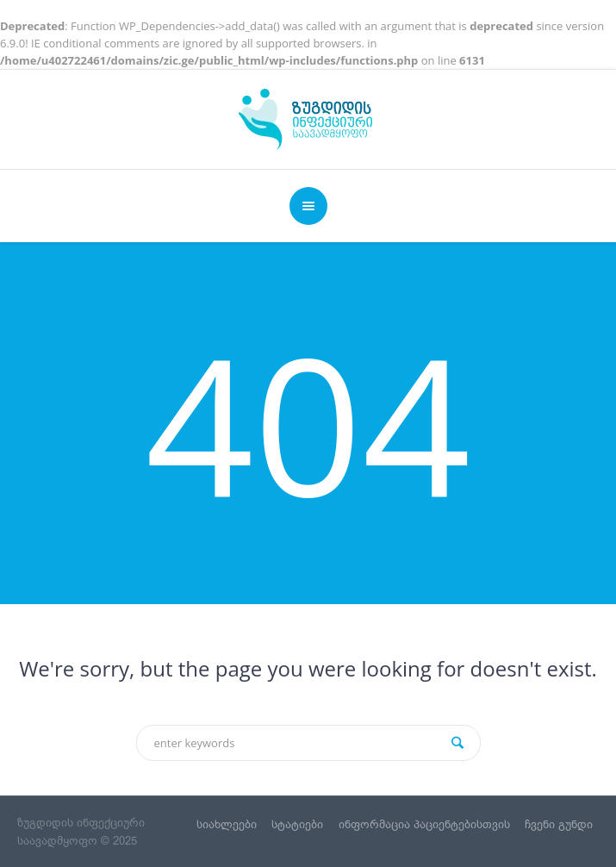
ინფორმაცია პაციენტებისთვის (424, 824)
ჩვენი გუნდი (559, 824)
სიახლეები (227, 824)
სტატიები (297, 824)
